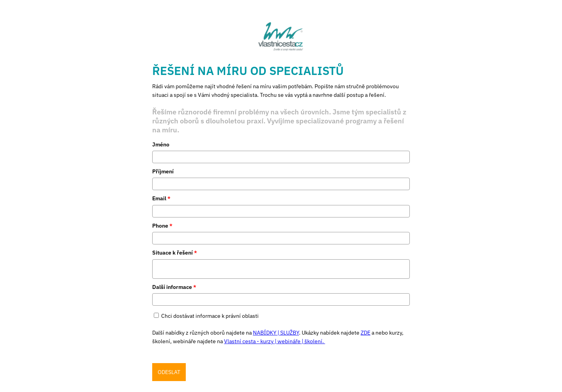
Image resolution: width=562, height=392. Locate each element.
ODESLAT (169, 372)
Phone (162, 226)
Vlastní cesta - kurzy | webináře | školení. (275, 341)
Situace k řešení (175, 253)
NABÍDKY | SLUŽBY (276, 333)
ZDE (365, 333)
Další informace (174, 287)
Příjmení (163, 171)
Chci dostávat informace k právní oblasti (210, 316)
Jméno (161, 144)
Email (161, 198)
